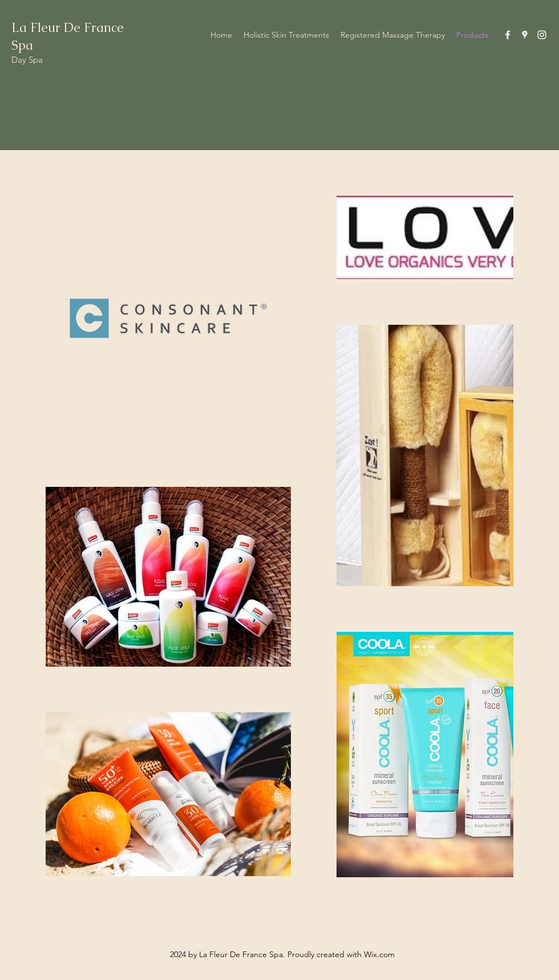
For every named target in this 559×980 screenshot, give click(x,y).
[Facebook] (508, 35)
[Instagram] (542, 35)
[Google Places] (525, 35)
